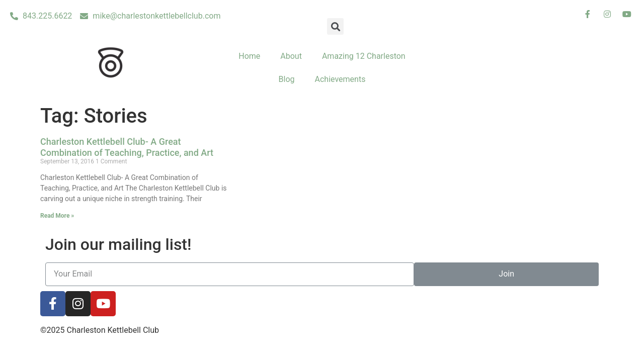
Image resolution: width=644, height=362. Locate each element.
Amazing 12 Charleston (364, 56)
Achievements (340, 79)
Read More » (57, 216)
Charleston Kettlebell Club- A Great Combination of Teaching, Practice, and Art (127, 147)
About (291, 56)
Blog (287, 79)
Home (249, 56)
